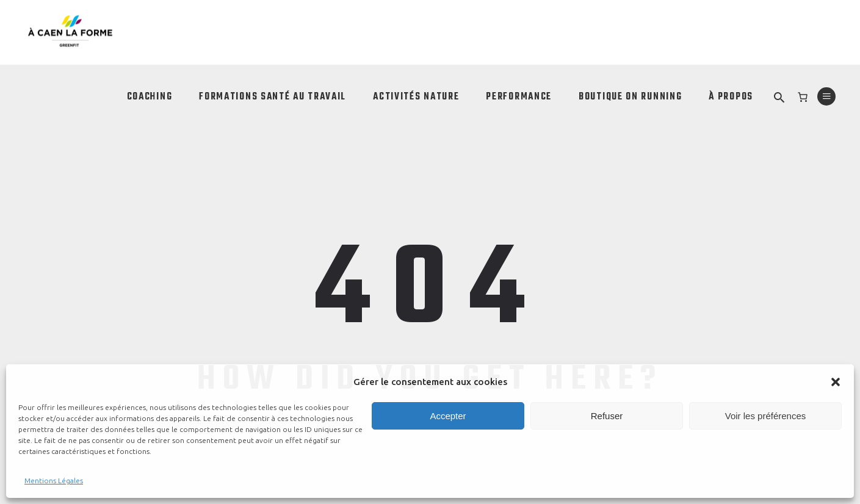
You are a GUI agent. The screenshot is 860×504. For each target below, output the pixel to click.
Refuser (607, 416)
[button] (836, 382)
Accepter (448, 416)
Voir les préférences (766, 416)
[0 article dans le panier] (803, 97)
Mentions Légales (54, 481)
